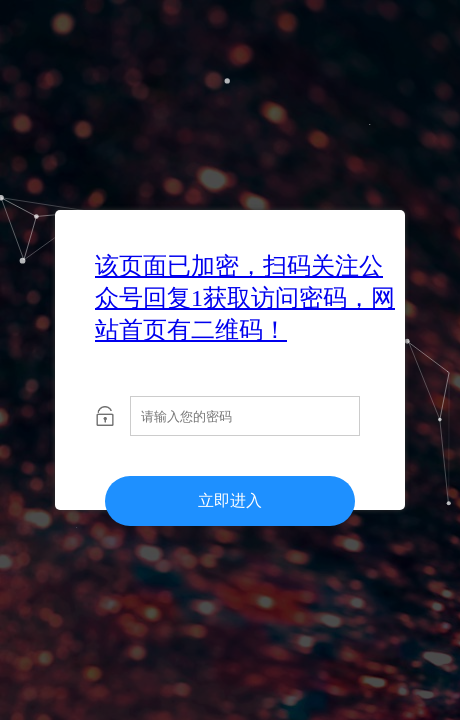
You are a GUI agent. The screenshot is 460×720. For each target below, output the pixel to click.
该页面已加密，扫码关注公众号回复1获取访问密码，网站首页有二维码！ (245, 298)
